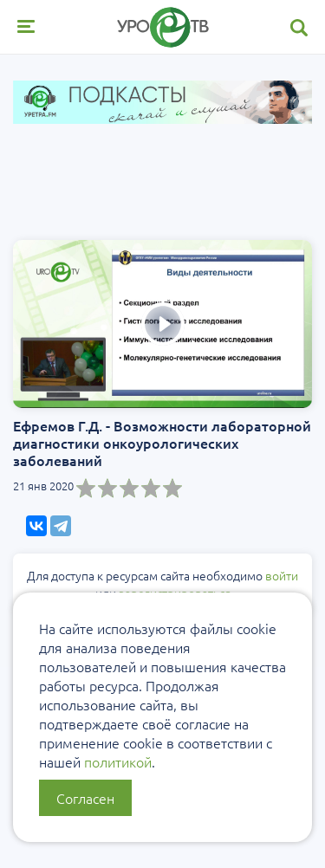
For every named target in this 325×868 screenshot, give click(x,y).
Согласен (85, 798)
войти (282, 575)
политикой (118, 761)
